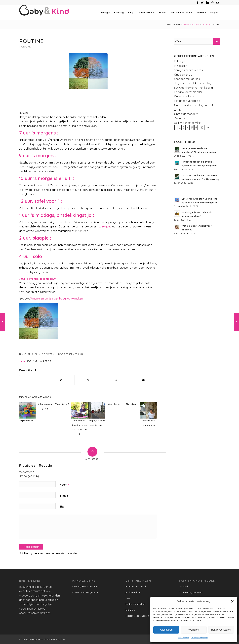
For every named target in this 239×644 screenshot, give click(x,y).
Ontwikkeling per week (191, 592)
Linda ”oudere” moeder (188, 92)
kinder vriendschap (135, 604)
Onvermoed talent (185, 96)
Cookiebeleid (184, 638)
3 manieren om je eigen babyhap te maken (57, 299)
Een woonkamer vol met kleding (193, 88)
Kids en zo (25, 47)
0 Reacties (48, 354)
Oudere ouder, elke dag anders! (193, 105)
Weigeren (194, 630)
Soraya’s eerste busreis (188, 70)
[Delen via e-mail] (143, 380)
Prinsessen (181, 66)
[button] (232, 601)
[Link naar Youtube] (217, 2)
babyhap (130, 610)
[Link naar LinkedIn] (207, 2)
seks (128, 598)
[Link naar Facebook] (197, 2)
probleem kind (133, 592)
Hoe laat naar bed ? (39, 361)
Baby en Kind (37, 639)
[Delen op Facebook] (33, 380)
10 (202, 128)
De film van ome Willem (188, 123)
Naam (64, 485)
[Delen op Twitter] (61, 380)
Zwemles (179, 118)
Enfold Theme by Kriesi (55, 639)
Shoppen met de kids (187, 79)
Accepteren (166, 630)
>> (207, 128)
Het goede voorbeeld (187, 101)
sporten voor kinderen (137, 616)
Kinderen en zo (183, 75)
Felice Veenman (74, 354)
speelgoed (105, 226)
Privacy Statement (199, 638)
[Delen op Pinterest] (88, 380)
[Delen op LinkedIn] (116, 380)
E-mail (64, 496)
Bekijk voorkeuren (221, 630)
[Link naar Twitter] (202, 2)
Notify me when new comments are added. (52, 553)
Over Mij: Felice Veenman (86, 586)
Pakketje (179, 61)
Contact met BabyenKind (85, 592)
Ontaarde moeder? (186, 114)
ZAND (178, 110)
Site (62, 507)
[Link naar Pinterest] (212, 2)
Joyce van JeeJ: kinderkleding (193, 83)
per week (184, 586)
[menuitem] (105, 12)
